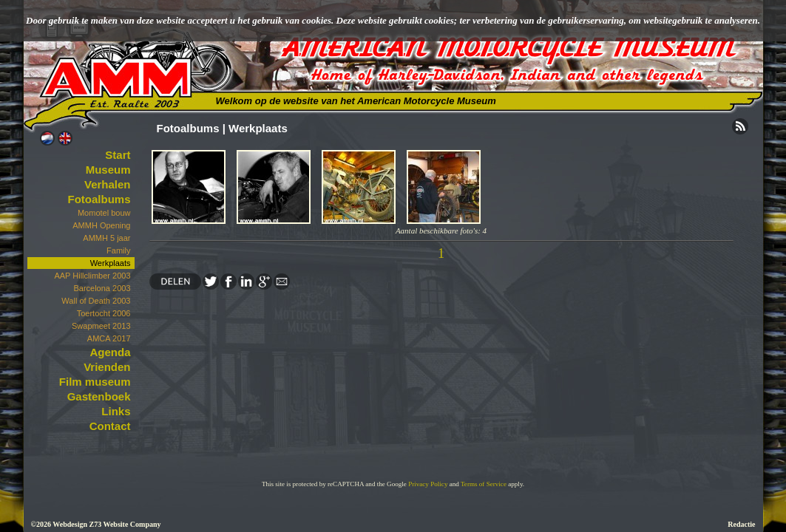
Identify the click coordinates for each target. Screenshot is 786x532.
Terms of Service (484, 484)
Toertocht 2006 (104, 313)
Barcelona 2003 (102, 288)
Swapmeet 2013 (101, 326)
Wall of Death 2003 (96, 301)
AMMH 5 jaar (106, 238)
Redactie (741, 524)
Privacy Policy (428, 484)
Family (118, 250)
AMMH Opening (101, 225)
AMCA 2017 (109, 338)
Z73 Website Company (125, 524)
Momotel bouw (104, 213)
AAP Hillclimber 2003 (92, 276)
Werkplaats (111, 263)
